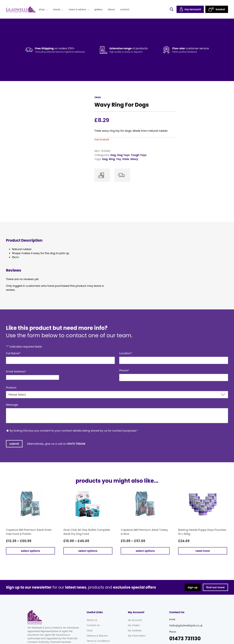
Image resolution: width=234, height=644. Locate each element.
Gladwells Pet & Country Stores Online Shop (21, 9)
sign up (193, 587)
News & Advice (77, 9)
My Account (135, 620)
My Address (135, 631)
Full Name (13, 353)
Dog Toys (123, 155)
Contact (125, 9)
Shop (42, 9)
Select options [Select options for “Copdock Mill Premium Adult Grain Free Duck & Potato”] (30, 551)
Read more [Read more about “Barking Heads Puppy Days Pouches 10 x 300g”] (203, 551)
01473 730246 (76, 444)
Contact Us (93, 625)
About (111, 9)
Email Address (16, 371)
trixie (126, 159)
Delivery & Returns (97, 636)
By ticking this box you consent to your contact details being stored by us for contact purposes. (74, 431)
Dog (113, 155)
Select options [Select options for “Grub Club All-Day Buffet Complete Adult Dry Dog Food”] (88, 551)
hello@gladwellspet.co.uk (186, 625)
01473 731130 (185, 639)
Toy (119, 159)
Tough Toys (139, 155)
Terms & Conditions (98, 641)
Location (126, 353)
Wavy (134, 159)
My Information (137, 636)
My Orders (134, 625)
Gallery (98, 9)
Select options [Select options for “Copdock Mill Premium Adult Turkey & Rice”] (145, 551)
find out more (215, 587)
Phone (124, 370)
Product (11, 388)
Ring (112, 159)
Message (12, 405)
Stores (57, 9)
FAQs (90, 631)
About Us (92, 620)
